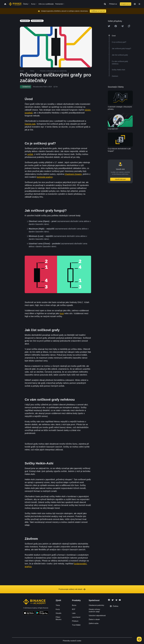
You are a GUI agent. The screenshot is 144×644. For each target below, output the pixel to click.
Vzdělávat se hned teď (98, 11)
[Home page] (15, 4)
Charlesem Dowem (73, 174)
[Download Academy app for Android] (42, 613)
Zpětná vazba (94, 623)
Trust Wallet (76, 625)
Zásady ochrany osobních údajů (94, 610)
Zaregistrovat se (125, 4)
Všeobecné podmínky (96, 605)
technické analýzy (45, 177)
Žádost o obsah (94, 619)
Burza (74, 605)
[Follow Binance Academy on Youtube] (120, 600)
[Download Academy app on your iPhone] (29, 613)
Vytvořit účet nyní (120, 179)
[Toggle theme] (139, 4)
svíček (30, 154)
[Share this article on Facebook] (116, 26)
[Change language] (135, 4)
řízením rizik (30, 124)
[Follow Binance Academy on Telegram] (116, 600)
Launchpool (76, 617)
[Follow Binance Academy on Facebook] (109, 600)
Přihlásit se (113, 4)
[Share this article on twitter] (109, 26)
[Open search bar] (104, 4)
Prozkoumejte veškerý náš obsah (72, 589)
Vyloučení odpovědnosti (97, 616)
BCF (74, 609)
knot (62, 313)
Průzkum (75, 621)
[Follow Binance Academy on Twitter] (113, 600)
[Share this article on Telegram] (122, 26)
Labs (74, 613)
